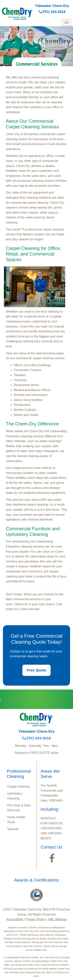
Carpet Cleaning (18, 787)
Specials (13, 829)
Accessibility (15, 919)
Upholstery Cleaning (15, 796)
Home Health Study (16, 820)
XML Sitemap (57, 919)
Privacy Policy (36, 919)
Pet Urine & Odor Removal (19, 808)
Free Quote (36, 670)
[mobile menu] (67, 22)
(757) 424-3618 (52, 12)
